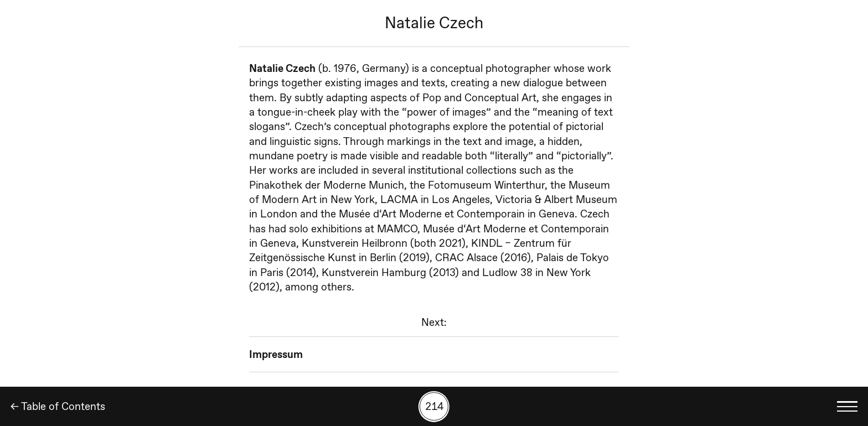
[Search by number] (434, 407)
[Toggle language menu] (848, 406)
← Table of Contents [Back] (58, 406)
